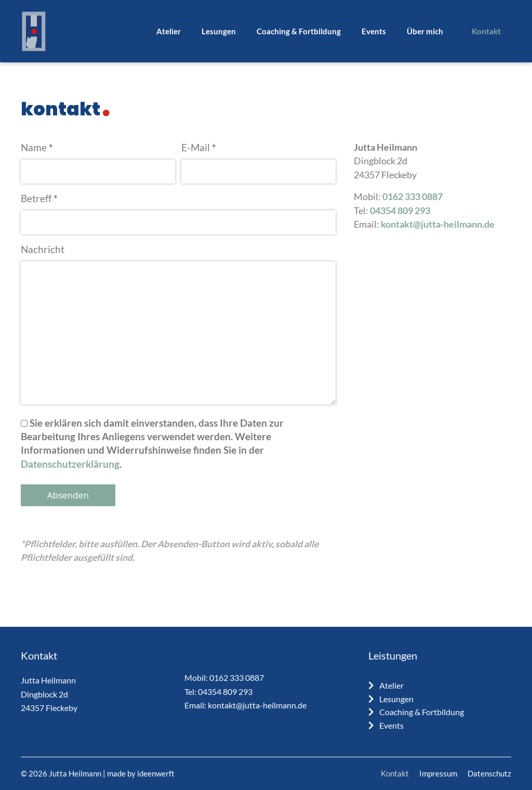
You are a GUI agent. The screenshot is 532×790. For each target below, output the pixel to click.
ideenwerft (156, 773)
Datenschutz (489, 773)
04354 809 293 (400, 211)
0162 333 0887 (413, 197)
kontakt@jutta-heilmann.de (438, 224)
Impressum (438, 773)
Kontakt (486, 31)
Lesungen (219, 31)
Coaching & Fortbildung (299, 31)
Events (374, 31)
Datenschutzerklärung (70, 464)
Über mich (425, 31)
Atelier (169, 31)
